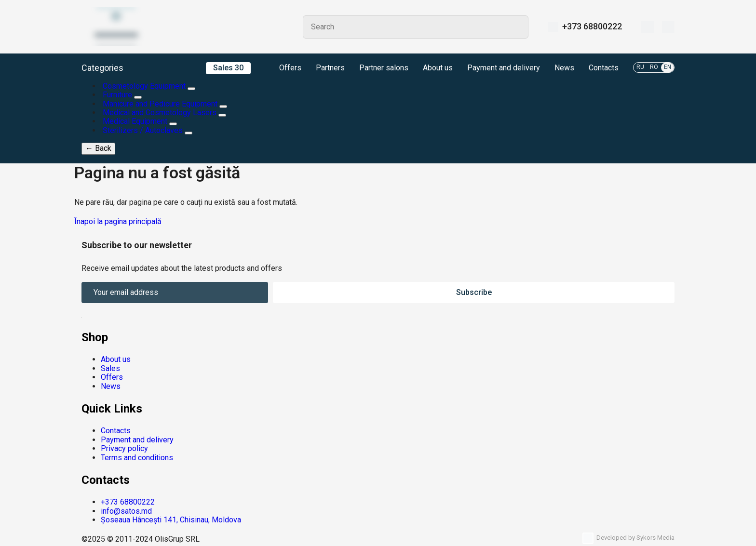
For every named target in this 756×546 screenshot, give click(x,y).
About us (438, 68)
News (564, 68)
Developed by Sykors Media (628, 538)
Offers (283, 68)
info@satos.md (126, 511)
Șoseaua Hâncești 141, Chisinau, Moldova (171, 520)
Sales (110, 368)
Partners (330, 68)
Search (517, 27)
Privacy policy (124, 448)
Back (98, 148)
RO (654, 67)
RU (640, 67)
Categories (102, 68)
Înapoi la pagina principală (118, 221)
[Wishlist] (648, 27)
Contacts (604, 68)
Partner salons (384, 68)
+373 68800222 (592, 27)
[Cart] (668, 27)
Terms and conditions (137, 458)
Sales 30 (228, 68)
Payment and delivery (504, 68)
